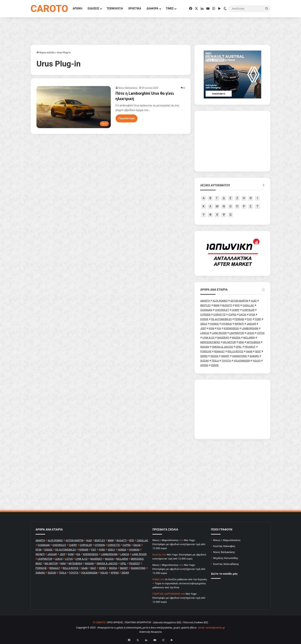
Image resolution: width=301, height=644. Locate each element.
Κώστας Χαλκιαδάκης (226, 564)
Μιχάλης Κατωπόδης (226, 558)
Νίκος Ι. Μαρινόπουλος (227, 540)
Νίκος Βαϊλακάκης (128, 88)
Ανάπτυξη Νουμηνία (151, 632)
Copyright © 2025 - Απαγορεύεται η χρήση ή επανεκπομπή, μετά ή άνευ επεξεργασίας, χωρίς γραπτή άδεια (136, 628)
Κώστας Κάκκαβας (224, 546)
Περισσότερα (127, 118)
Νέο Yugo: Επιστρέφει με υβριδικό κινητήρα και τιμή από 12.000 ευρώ (179, 544)
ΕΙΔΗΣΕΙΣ (93, 8)
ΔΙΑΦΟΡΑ (152, 8)
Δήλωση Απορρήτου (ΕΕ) (167, 622)
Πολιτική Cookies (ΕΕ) (196, 622)
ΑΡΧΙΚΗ (78, 8)
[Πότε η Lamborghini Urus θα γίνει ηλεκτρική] (74, 107)
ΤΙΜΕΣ (170, 8)
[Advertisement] (232, 409)
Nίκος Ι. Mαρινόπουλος (165, 540)
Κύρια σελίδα (45, 53)
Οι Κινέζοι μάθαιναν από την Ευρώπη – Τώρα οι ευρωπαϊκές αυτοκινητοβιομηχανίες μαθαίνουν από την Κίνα (180, 583)
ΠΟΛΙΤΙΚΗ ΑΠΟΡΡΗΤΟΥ (138, 622)
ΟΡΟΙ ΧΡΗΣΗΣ (115, 622)
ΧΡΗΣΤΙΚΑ (135, 8)
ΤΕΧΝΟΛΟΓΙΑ (115, 8)
